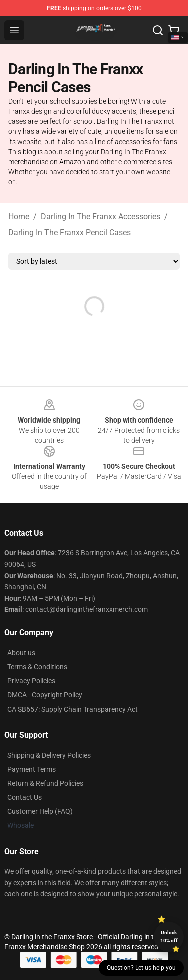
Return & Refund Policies (45, 783)
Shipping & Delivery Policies (49, 755)
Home (19, 217)
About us (21, 653)
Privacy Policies (31, 681)
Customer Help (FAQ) (40, 811)
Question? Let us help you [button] (141, 968)
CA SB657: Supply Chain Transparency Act (72, 709)
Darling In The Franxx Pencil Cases (69, 233)
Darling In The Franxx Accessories (101, 217)
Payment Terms (31, 769)
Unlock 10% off (169, 937)
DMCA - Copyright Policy (45, 695)
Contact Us (24, 797)
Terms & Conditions (37, 667)
